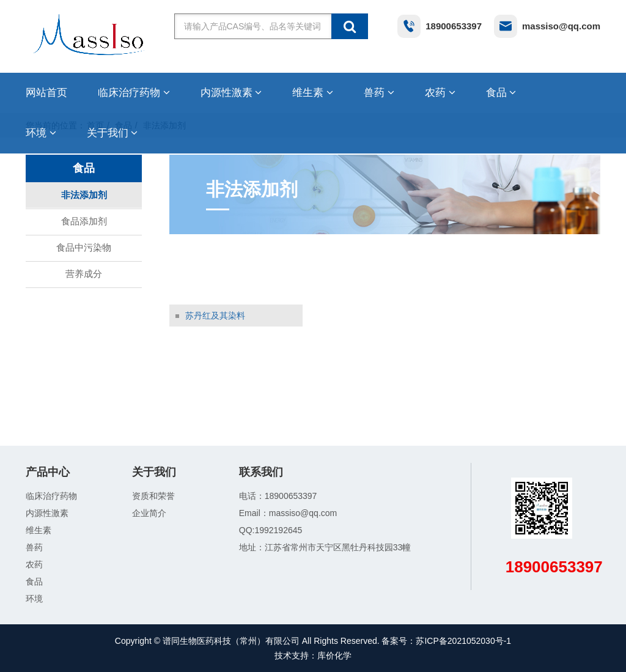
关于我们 (112, 133)
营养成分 (84, 274)
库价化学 (334, 655)
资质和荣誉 (153, 496)
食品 (501, 93)
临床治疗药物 (134, 93)
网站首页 (46, 93)
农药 (440, 93)
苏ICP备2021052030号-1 (463, 641)
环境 (41, 133)
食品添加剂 (84, 221)
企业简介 (149, 513)
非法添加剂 (84, 195)
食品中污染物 (84, 247)
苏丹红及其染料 (215, 316)
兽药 (379, 93)
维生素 (313, 93)
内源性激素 (231, 93)
